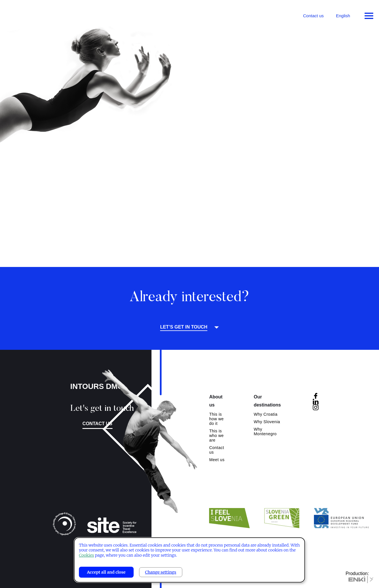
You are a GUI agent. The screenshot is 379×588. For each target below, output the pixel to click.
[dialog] (189, 560)
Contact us (313, 16)
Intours (29, 14)
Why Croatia (266, 414)
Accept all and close (106, 572)
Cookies (86, 555)
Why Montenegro (265, 432)
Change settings (161, 572)
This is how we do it (216, 419)
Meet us (217, 460)
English (343, 16)
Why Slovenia (267, 422)
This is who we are (216, 436)
